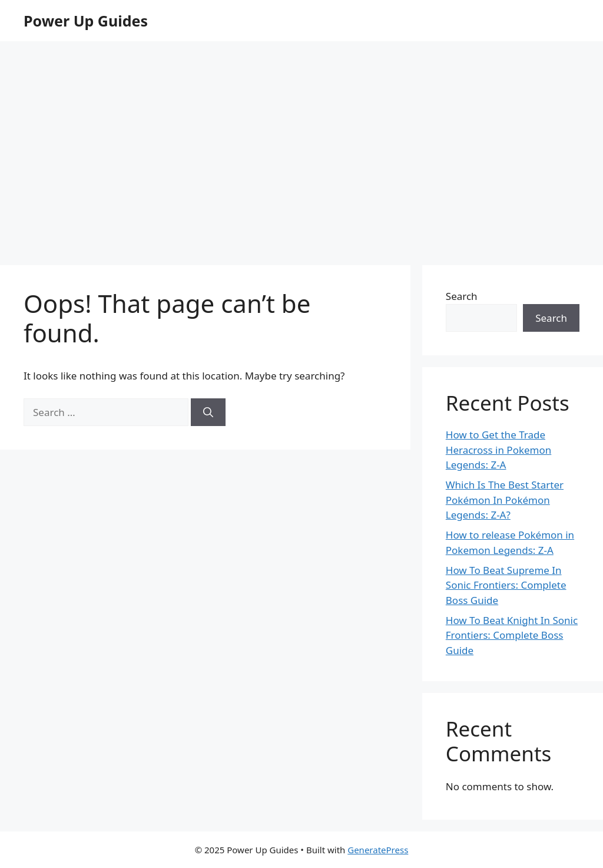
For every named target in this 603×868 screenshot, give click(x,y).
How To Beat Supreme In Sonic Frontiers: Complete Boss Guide (506, 585)
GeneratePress (378, 850)
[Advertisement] (301, 165)
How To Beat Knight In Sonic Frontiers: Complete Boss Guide (512, 635)
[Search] (208, 412)
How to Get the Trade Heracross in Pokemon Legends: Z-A (498, 450)
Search (462, 296)
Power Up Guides (86, 21)
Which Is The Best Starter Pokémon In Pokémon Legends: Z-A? (505, 500)
